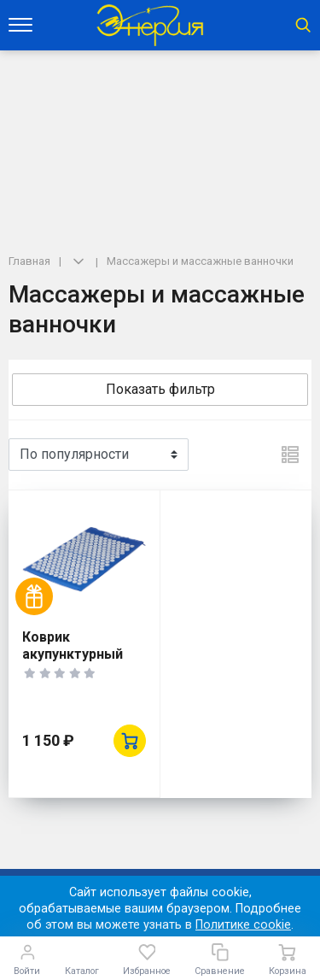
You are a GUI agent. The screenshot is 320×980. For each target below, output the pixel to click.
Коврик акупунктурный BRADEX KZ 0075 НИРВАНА (76, 663)
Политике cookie (243, 925)
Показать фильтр (160, 389)
